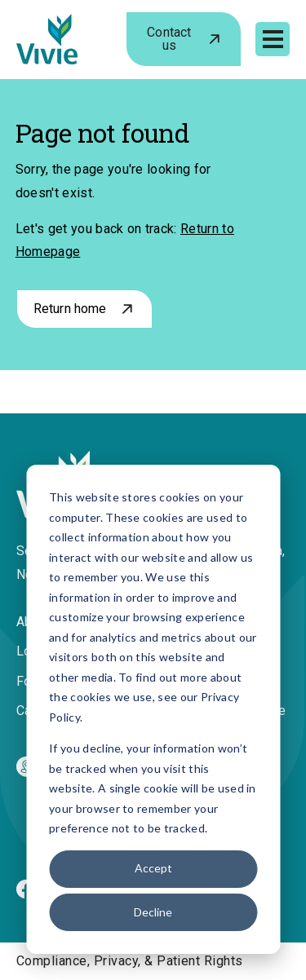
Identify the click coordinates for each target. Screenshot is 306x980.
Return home (70, 309)
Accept (153, 868)
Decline (153, 912)
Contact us (169, 39)
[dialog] (153, 709)
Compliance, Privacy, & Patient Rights (130, 961)
